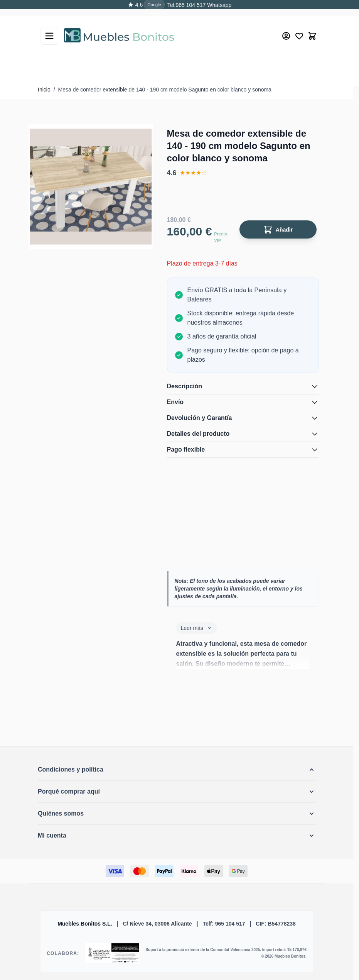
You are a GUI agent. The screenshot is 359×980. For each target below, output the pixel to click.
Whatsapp (218, 5)
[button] (177, 770)
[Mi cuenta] (286, 29)
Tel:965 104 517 (187, 5)
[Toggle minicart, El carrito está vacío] (312, 29)
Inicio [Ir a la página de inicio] (44, 90)
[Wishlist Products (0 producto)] (299, 29)
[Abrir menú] (49, 29)
